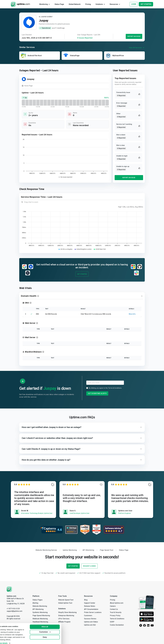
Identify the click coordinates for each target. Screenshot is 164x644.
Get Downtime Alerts (97, 393)
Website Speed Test (66, 600)
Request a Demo (89, 566)
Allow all (51, 624)
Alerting (35, 603)
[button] (82, 296)
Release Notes (90, 606)
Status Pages (37, 600)
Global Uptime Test (65, 603)
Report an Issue (134, 36)
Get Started (82, 274)
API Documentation (91, 609)
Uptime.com (11, 596)
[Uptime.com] (9, 589)
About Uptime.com (117, 603)
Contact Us (114, 609)
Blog (86, 600)
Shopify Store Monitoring (67, 612)
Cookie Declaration (117, 625)
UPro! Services (64, 619)
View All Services (137, 48)
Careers (113, 606)
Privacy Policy (115, 616)
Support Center (90, 603)
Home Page (27, 86)
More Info (132, 314)
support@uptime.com (14, 611)
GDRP (112, 622)
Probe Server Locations (93, 612)
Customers (88, 616)
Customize (52, 630)
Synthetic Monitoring (40, 612)
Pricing (112, 600)
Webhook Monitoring (40, 619)
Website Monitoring (40, 606)
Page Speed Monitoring (41, 616)
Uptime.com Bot (90, 625)
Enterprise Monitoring (66, 616)
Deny (51, 635)
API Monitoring (38, 609)
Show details (9, 641)
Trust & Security (116, 612)
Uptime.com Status (91, 622)
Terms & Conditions (115, 388)
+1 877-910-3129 (13, 609)
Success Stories (90, 619)
